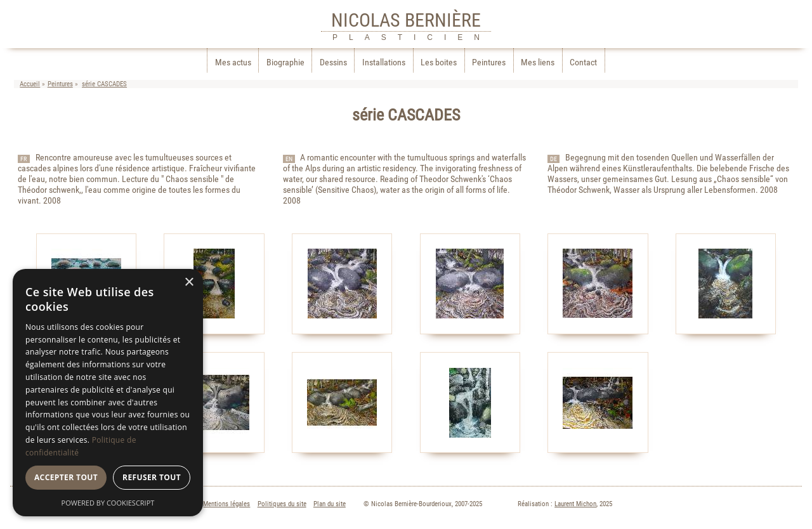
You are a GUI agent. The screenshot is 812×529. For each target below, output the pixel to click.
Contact (583, 62)
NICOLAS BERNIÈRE (406, 20)
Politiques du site (282, 504)
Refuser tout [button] (152, 477)
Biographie (285, 62)
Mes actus (233, 62)
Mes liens (538, 62)
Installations (384, 62)
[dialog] (108, 393)
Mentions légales (226, 504)
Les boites (439, 62)
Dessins (333, 62)
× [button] (189, 283)
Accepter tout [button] (66, 477)
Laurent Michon (575, 504)
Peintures (489, 62)
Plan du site (330, 504)
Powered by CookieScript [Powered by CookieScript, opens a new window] (108, 503)
